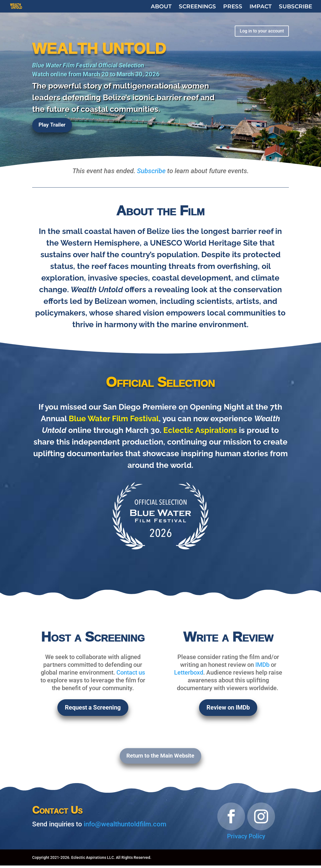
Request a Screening (93, 708)
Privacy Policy (246, 839)
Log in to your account (259, 31)
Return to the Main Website (160, 758)
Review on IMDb (228, 708)
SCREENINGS (197, 7)
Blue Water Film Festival (114, 419)
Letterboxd (189, 673)
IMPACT (261, 7)
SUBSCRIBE (295, 7)
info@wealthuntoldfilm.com (125, 827)
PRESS (233, 7)
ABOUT (161, 7)
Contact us (131, 673)
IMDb (262, 665)
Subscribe (151, 171)
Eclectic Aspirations (200, 430)
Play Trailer (53, 127)
